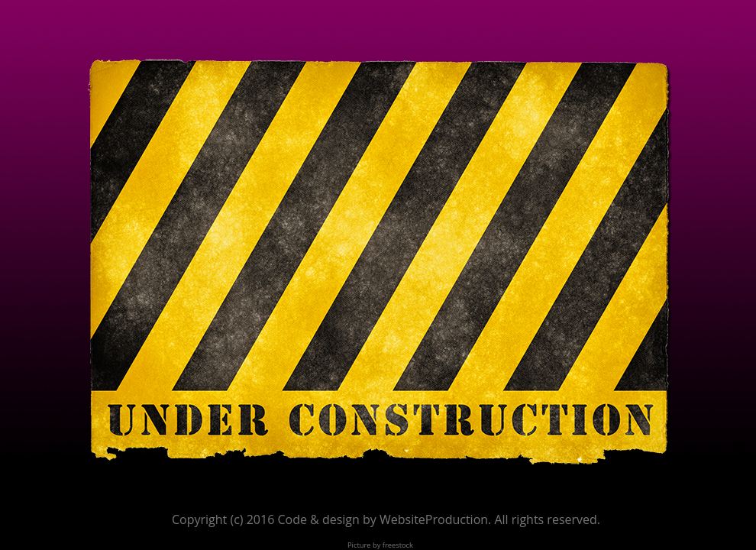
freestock (398, 545)
